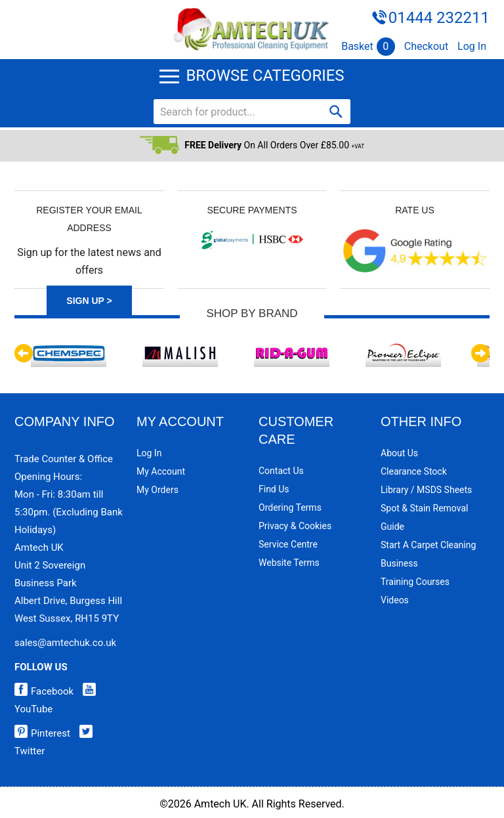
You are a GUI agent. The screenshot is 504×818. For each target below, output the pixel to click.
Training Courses (415, 582)
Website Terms (289, 563)
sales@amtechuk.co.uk (65, 643)
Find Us (274, 489)
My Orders (157, 490)
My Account (161, 471)
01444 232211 (439, 18)
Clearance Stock (414, 471)
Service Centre (288, 544)
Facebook (44, 691)
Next (480, 353)
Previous (24, 353)
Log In (472, 46)
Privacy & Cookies (295, 526)
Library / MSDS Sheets (426, 490)
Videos (395, 600)
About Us (399, 453)
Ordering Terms (290, 507)
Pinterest (42, 733)
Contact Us (281, 471)
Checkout (426, 46)
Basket (368, 46)
